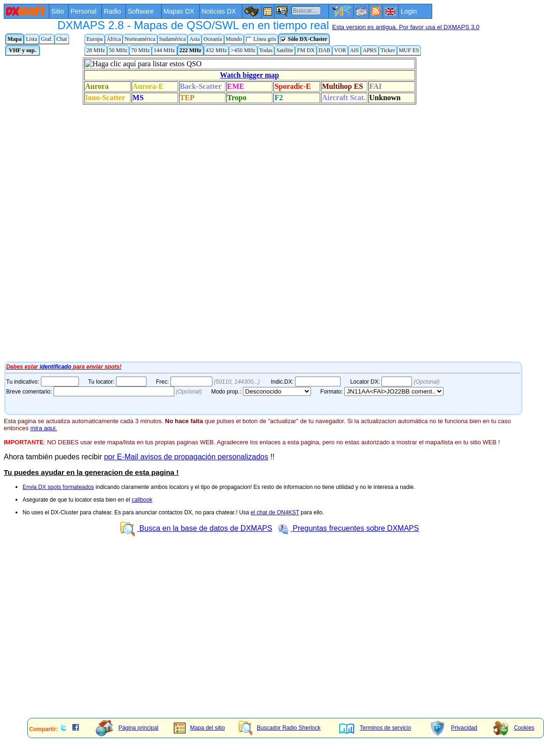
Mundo (234, 39)
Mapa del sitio (199, 728)
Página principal (127, 728)
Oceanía (213, 39)
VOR (340, 50)
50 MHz (118, 50)
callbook (142, 500)
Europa (95, 39)
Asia (194, 39)
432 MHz (217, 50)
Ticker (388, 50)
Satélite (285, 50)
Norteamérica (140, 39)
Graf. (47, 39)
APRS (370, 50)
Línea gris (261, 39)
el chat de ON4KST (275, 512)
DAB (324, 50)
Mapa (15, 39)
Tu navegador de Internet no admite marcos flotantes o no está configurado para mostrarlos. (239, 208)
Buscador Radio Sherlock (280, 728)
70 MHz (140, 50)
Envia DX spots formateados (58, 487)
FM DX (306, 50)
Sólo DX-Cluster (304, 39)
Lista (31, 39)
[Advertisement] (238, 645)
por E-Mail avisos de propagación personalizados (186, 457)
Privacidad (454, 728)
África (114, 39)
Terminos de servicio (375, 728)
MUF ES (409, 50)
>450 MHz (243, 50)
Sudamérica (173, 39)
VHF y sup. (23, 50)
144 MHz (164, 50)
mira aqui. (43, 428)
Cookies (514, 728)
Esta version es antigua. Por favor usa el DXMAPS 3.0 (406, 27)
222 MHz (190, 50)
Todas (266, 50)
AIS (354, 50)
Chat (62, 39)
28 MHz (96, 50)
